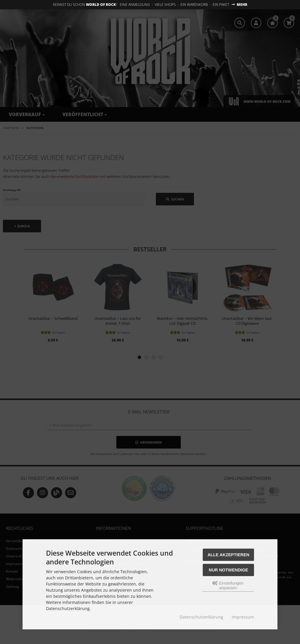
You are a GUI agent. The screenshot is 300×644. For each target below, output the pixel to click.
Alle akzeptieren (228, 555)
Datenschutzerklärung (201, 617)
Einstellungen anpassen (228, 585)
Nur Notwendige (229, 570)
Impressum (243, 617)
